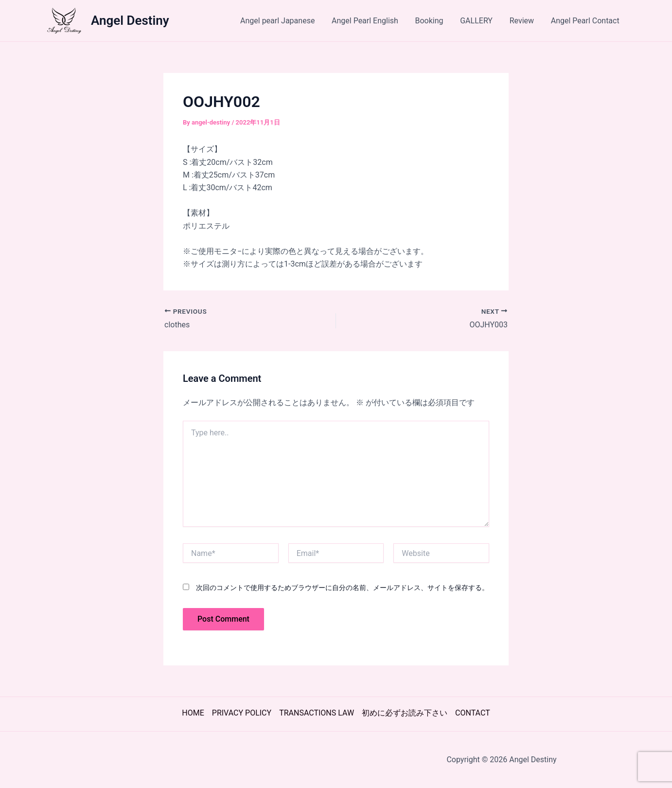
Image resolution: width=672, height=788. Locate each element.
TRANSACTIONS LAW (317, 713)
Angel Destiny (130, 20)
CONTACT (473, 713)
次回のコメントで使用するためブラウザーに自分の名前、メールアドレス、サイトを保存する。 (342, 588)
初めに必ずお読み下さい (405, 713)
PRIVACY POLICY (242, 713)
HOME (193, 713)
